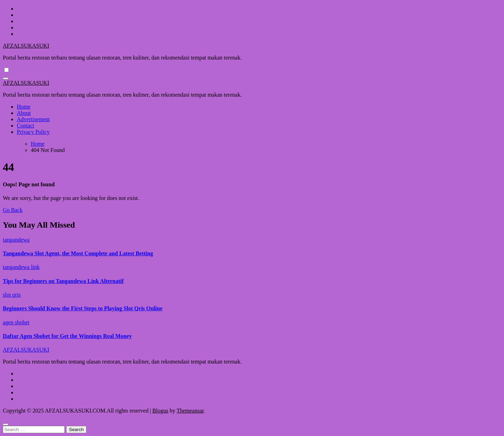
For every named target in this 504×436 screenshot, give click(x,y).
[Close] (6, 424)
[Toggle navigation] (6, 78)
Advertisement (33, 119)
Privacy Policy (33, 132)
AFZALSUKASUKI (26, 46)
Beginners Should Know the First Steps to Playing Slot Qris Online (83, 308)
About (24, 113)
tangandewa (16, 240)
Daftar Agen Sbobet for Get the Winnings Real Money (67, 336)
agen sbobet (16, 322)
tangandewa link (21, 267)
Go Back (13, 210)
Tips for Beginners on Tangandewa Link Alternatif (63, 281)
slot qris (12, 295)
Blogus (160, 411)
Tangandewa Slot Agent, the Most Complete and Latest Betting (78, 253)
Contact (26, 126)
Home (24, 107)
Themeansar (190, 411)
